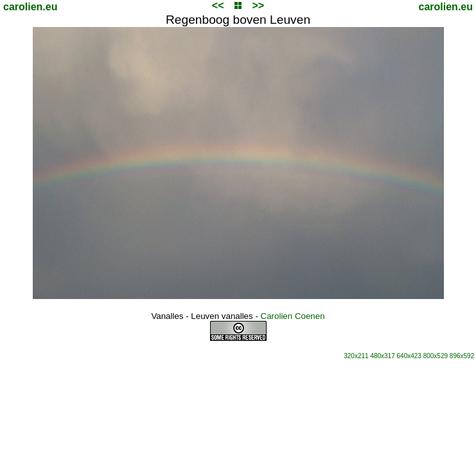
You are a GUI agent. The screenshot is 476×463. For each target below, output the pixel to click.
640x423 (409, 356)
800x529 (436, 356)
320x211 (356, 356)
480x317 (382, 356)
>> (258, 5)
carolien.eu (30, 7)
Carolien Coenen (293, 316)
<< (218, 5)
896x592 (462, 356)
